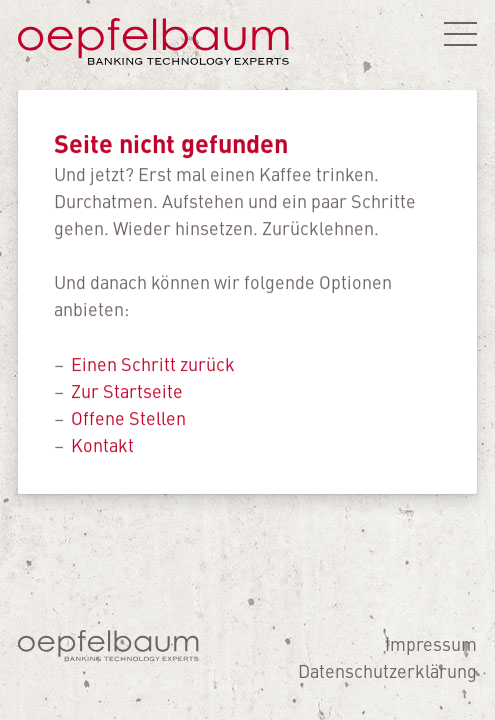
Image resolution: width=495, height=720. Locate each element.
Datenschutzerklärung (387, 670)
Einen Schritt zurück (153, 363)
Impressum (431, 643)
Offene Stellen (128, 417)
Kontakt (102, 444)
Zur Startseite (127, 390)
